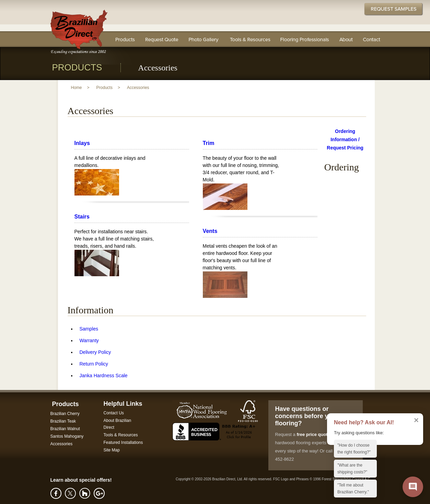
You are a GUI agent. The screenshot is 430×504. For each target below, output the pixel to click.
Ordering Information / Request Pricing (345, 139)
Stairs (82, 217)
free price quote (313, 434)
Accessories (138, 88)
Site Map (112, 450)
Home (77, 88)
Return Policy (94, 364)
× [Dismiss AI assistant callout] (416, 420)
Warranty (89, 340)
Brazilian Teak (63, 421)
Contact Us (114, 413)
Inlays (82, 143)
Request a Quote (162, 39)
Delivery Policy (95, 352)
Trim (209, 143)
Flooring (125, 39)
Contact (372, 39)
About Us (346, 39)
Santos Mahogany (67, 436)
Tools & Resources (250, 39)
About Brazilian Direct (118, 424)
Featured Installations (123, 443)
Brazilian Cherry (65, 414)
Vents (210, 231)
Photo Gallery (204, 39)
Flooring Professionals (305, 39)
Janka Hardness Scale (104, 376)
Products (104, 88)
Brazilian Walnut (65, 429)
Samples (89, 329)
